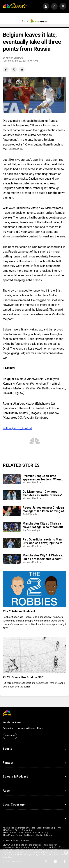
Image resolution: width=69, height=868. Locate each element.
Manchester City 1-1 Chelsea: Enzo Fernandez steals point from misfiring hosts (43, 557)
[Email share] (22, 70)
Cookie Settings (44, 835)
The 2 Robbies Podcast (19, 611)
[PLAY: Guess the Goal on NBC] (34, 655)
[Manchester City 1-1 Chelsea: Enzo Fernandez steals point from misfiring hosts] (12, 559)
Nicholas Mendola (32, 482)
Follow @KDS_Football (17, 428)
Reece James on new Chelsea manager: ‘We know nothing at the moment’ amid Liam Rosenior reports (43, 509)
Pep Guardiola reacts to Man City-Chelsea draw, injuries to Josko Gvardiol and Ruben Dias (44, 541)
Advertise (21, 828)
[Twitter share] (14, 70)
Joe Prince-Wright (32, 530)
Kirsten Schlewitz (15, 58)
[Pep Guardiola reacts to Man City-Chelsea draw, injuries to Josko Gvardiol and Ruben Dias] (12, 543)
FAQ (59, 828)
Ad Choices (8, 828)
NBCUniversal (22, 840)
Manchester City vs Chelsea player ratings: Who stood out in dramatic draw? (44, 525)
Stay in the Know (12, 722)
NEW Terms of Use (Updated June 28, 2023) (25, 833)
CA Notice (29, 835)
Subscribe (10, 736)
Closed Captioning (46, 828)
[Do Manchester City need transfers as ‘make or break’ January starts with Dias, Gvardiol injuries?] (12, 495)
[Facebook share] (6, 70)
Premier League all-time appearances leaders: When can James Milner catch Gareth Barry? (44, 478)
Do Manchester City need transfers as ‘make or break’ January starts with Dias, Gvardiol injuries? (42, 493)
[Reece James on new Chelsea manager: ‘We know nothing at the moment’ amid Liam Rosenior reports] (12, 511)
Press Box (27, 830)
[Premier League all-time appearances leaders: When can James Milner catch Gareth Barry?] (12, 479)
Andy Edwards (30, 514)
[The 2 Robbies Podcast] (34, 589)
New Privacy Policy (13, 835)
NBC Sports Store (12, 830)
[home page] (15, 6)
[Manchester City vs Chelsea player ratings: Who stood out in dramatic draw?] (12, 527)
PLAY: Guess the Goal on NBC (23, 677)
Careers (31, 828)
